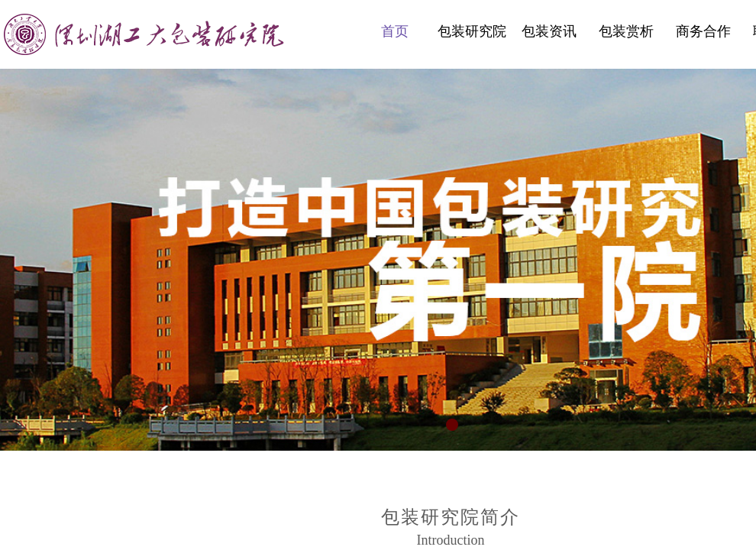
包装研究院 (472, 31)
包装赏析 (626, 31)
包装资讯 (549, 31)
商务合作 (703, 31)
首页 (395, 31)
